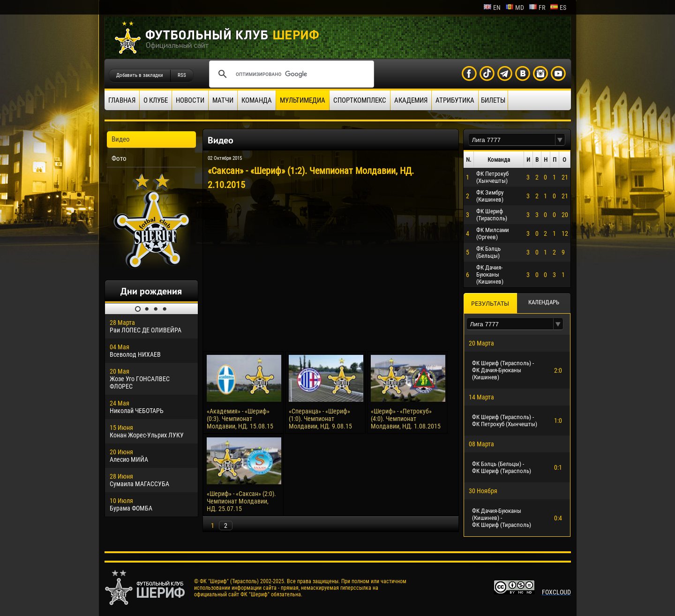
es (558, 8)
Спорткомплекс (360, 100)
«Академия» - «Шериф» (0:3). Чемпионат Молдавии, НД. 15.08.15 (240, 419)
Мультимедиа (303, 100)
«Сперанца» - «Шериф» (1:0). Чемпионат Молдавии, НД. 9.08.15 (320, 419)
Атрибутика (455, 100)
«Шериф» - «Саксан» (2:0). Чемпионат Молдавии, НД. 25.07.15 (241, 501)
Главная (122, 100)
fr (537, 8)
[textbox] (512, 140)
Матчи (223, 100)
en (492, 8)
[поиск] (290, 74)
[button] (560, 140)
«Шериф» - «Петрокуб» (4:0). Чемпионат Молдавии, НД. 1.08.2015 (406, 419)
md (515, 8)
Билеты (493, 100)
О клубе (156, 100)
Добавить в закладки (140, 75)
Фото (119, 158)
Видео (121, 139)
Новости (190, 100)
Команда (257, 100)
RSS (182, 75)
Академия (411, 100)
